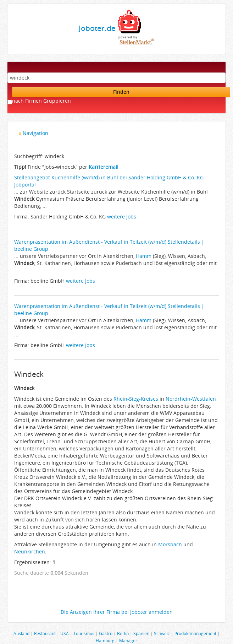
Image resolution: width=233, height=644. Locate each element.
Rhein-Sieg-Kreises (136, 399)
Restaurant (45, 633)
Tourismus (84, 633)
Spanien (141, 633)
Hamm (144, 256)
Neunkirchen (30, 551)
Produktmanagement (195, 633)
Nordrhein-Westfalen (191, 399)
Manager (128, 640)
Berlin (123, 633)
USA (65, 633)
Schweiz (162, 633)
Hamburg (105, 640)
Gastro (106, 633)
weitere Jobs (122, 217)
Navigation (35, 133)
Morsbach (170, 544)
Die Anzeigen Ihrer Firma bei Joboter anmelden (117, 612)
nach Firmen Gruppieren (41, 101)
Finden (121, 92)
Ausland (21, 633)
